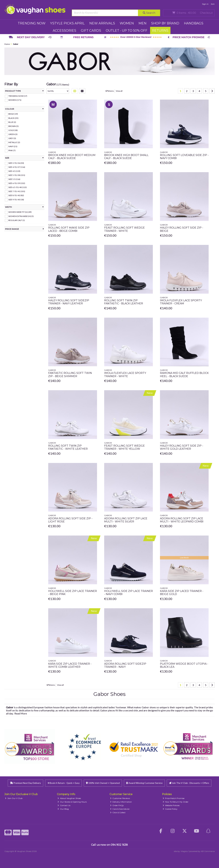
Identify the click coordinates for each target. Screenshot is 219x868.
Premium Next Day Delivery (25, 783)
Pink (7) (12, 150)
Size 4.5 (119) (14, 171)
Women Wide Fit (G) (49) (20, 212)
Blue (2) (12, 122)
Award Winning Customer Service (144, 783)
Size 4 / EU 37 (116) (17, 167)
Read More (21, 713)
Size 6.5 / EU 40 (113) (18, 187)
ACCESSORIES (64, 31)
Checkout (206, 13)
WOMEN (127, 23)
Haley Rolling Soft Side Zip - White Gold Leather (182, 447)
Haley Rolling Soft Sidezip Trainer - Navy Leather (69, 302)
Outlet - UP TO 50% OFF (127, 31)
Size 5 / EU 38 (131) (17, 175)
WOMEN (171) (15, 100)
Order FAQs (117, 805)
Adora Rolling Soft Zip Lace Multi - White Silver (126, 520)
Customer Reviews (120, 798)
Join (213, 4)
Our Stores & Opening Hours (72, 802)
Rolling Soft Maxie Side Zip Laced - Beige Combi (69, 229)
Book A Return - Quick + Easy (63, 783)
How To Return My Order (176, 802)
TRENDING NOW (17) (18, 96)
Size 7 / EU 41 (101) (17, 191)
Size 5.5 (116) (14, 179)
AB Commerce (208, 851)
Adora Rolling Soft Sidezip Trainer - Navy (125, 665)
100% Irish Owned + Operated (103, 783)
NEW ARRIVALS (102, 23)
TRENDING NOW (32, 23)
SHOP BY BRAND (165, 23)
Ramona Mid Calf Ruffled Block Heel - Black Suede (184, 375)
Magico (184, 851)
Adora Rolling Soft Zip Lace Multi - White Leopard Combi (182, 520)
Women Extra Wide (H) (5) (21, 216)
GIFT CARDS (91, 31)
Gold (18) (13, 130)
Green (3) (13, 134)
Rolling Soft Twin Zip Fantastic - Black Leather (124, 302)
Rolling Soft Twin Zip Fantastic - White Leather (68, 447)
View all (119, 91)
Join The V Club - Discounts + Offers (189, 783)
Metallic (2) (14, 142)
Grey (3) (12, 138)
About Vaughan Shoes (69, 798)
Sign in (205, 4)
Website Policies (171, 805)
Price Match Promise (174, 798)
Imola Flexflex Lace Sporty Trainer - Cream (181, 302)
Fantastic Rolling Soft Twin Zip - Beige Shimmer (70, 375)
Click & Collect (118, 812)
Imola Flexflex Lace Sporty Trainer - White (125, 375)
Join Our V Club (14, 798)
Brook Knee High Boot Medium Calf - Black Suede (72, 157)
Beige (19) (13, 114)
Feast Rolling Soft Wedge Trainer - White (124, 229)
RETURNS (160, 31)
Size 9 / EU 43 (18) (16, 199)
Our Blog (63, 809)
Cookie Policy (170, 809)
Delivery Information (121, 802)
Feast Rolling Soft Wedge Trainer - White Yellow (124, 447)
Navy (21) (13, 146)
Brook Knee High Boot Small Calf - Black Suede (126, 157)
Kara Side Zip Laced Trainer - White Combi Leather (70, 665)
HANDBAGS (194, 23)
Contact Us (64, 805)
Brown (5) (14, 126)
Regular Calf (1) (17, 220)
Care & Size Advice (120, 809)
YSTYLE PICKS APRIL (67, 23)
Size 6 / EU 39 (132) (17, 183)
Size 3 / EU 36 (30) (16, 163)
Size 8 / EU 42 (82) (16, 195)
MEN (142, 23)
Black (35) (13, 118)
